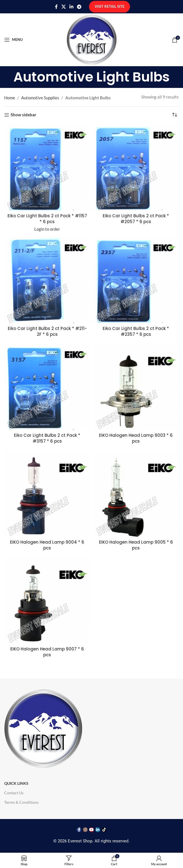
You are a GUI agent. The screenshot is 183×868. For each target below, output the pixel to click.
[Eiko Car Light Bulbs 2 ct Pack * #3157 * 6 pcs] (47, 387)
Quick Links (16, 783)
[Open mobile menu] (13, 40)
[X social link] (63, 7)
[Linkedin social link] (72, 7)
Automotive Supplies (40, 98)
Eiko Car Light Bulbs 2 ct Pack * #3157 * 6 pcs (47, 438)
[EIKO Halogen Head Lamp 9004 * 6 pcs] (47, 494)
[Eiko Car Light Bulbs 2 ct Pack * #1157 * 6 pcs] (47, 167)
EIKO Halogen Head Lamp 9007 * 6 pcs (47, 652)
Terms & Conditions (21, 802)
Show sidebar (23, 115)
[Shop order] (175, 115)
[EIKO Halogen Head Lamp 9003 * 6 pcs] (136, 387)
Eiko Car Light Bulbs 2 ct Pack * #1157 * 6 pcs (47, 219)
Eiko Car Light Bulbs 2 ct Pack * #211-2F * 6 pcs (47, 331)
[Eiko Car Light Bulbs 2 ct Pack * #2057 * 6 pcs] (136, 167)
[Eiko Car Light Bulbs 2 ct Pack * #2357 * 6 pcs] (136, 280)
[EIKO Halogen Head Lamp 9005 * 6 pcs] (136, 494)
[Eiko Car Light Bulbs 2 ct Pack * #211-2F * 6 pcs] (47, 280)
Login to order (47, 229)
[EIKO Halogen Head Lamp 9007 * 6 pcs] (47, 601)
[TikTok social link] (104, 830)
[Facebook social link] (56, 7)
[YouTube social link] (92, 830)
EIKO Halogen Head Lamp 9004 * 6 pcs (47, 545)
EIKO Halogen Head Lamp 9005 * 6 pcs (136, 545)
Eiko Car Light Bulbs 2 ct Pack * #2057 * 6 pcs (136, 219)
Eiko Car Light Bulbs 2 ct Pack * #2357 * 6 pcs (136, 331)
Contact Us (14, 793)
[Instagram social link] (85, 830)
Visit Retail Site (109, 6)
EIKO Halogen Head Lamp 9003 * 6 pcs (136, 438)
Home (10, 98)
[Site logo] (92, 39)
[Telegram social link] (79, 7)
